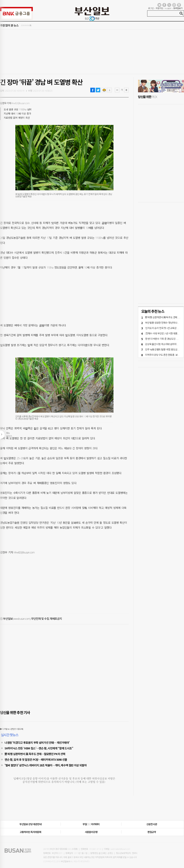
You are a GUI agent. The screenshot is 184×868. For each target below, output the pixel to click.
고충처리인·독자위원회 (30, 832)
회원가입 (159, 8)
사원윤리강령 (91, 832)
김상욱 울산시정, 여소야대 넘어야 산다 (163, 344)
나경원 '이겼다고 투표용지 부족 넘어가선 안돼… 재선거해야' (37, 742)
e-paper (168, 8)
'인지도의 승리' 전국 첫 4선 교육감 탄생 (163, 328)
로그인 (151, 8)
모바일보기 (178, 8)
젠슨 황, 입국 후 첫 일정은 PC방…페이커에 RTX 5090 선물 (36, 759)
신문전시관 (152, 824)
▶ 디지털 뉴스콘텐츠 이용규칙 (12, 729)
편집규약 (152, 832)
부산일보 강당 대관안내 (31, 824)
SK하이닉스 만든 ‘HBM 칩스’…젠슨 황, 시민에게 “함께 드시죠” (39, 748)
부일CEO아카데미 (91, 824)
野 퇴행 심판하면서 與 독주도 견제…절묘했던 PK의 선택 (35, 754)
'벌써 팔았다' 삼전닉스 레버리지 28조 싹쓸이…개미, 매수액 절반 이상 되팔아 (46, 765)
